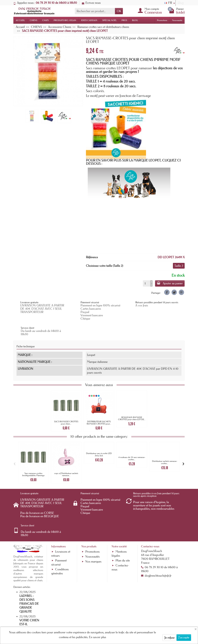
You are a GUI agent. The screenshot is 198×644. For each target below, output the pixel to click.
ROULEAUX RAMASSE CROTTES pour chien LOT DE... (132, 407)
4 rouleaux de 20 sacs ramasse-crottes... (132, 447)
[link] (167, 292)
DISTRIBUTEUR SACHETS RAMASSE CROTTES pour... (99, 411)
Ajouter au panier (169, 283)
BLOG (135, 20)
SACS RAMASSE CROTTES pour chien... (66, 411)
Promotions (162, 20)
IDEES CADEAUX (89, 20)
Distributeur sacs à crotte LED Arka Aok (99, 443)
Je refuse (169, 638)
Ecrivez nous (91, 3)
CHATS (45, 20)
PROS (124, 20)
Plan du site (123, 540)
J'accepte (184, 637)
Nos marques (93, 542)
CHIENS (34, 20)
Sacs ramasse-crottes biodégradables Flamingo (33, 463)
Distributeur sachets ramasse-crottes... (165, 451)
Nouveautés (177, 20)
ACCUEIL (20, 20)
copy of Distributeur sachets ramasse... (66, 463)
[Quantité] (145, 283)
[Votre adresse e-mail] (91, 620)
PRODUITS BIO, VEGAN (65, 20)
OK (119, 11)
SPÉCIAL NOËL (109, 20)
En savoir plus (97, 637)
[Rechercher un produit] (95, 11)
